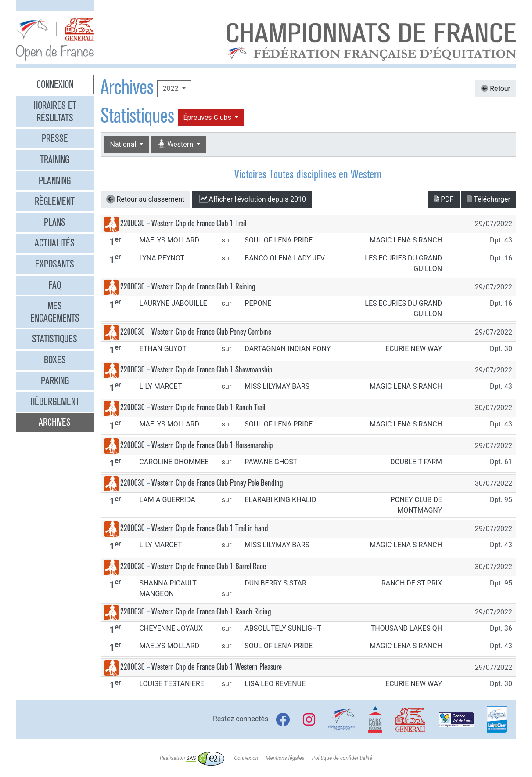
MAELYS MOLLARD (169, 240)
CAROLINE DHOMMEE (174, 462)
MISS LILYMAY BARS (277, 386)
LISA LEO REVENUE (275, 684)
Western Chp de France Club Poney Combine (211, 332)
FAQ (55, 285)
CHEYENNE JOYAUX (171, 628)
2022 (172, 89)
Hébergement (55, 401)
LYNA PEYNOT (162, 258)
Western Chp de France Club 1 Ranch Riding (211, 612)
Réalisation (192, 758)
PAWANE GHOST (271, 462)
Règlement (55, 201)
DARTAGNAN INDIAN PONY (288, 349)
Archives (55, 422)
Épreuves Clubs (208, 117)
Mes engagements (55, 312)
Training (55, 159)
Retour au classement (146, 199)
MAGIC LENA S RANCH (406, 240)
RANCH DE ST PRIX (412, 583)
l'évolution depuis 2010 (252, 199)
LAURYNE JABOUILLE (173, 303)
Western (176, 144)
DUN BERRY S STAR (275, 583)
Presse (55, 138)
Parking (55, 381)
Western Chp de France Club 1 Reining (203, 287)
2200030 (133, 223)
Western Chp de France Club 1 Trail (199, 223)
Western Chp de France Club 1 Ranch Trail (208, 407)
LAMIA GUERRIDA (167, 500)
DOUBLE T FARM (416, 462)
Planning (55, 181)
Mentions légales (285, 758)
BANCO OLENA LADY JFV (285, 258)
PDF (444, 199)
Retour (496, 89)
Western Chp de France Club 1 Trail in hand (210, 528)
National (124, 144)
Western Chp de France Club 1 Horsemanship (212, 445)
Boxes (55, 360)
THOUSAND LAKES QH (406, 628)
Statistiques (55, 339)
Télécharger (489, 199)
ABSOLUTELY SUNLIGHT (283, 628)
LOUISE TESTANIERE (171, 684)
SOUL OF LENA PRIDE (279, 240)
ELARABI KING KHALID (280, 500)
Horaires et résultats (55, 112)
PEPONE (258, 303)
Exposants (55, 264)
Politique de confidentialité (342, 758)
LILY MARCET (160, 386)
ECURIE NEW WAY (414, 349)
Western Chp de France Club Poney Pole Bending (217, 483)
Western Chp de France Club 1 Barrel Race (209, 566)
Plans (55, 222)
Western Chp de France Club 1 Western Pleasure (217, 667)
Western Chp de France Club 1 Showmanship (212, 370)
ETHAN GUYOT (163, 349)
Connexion (55, 84)
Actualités (55, 243)
